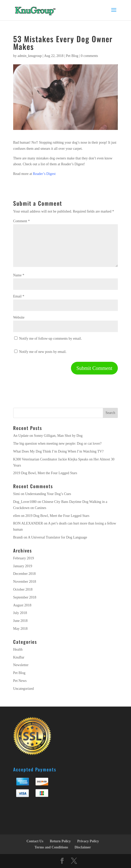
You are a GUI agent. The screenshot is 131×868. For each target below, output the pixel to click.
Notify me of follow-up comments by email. (50, 339)
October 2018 (23, 589)
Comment (22, 221)
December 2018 (24, 574)
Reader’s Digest (44, 174)
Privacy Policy (88, 841)
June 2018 (20, 621)
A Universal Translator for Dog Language (58, 537)
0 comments (89, 56)
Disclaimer (83, 847)
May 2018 (20, 629)
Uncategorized (24, 689)
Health (18, 649)
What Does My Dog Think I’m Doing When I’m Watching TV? (58, 451)
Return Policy (60, 841)
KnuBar (19, 657)
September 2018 (25, 597)
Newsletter (21, 665)
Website (19, 317)
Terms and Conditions (51, 847)
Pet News (20, 681)
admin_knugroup (30, 56)
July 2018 (20, 613)
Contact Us (35, 841)
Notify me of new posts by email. (43, 352)
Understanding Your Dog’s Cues (48, 494)
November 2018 (25, 582)
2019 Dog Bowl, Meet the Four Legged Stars (45, 473)
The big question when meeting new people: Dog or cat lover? (57, 444)
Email (19, 296)
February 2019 (24, 558)
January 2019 (23, 566)
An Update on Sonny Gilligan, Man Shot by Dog (48, 436)
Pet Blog (72, 56)
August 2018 (22, 605)
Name (19, 275)
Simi (16, 494)
